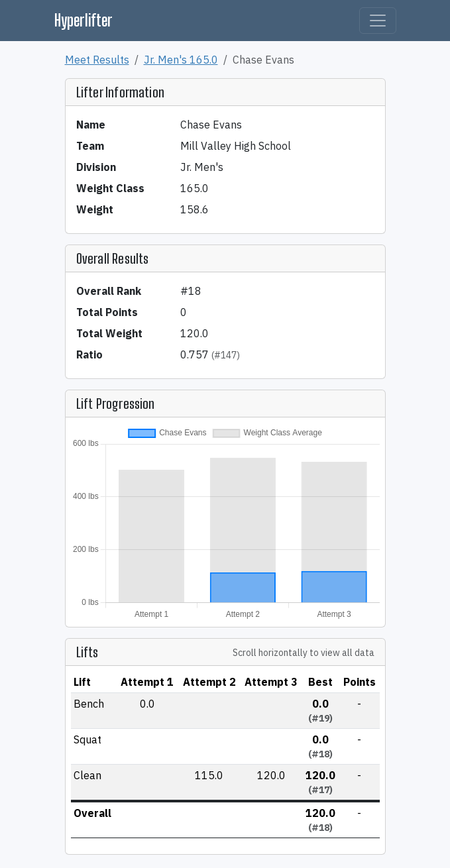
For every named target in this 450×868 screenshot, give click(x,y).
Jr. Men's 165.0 (181, 60)
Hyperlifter (84, 20)
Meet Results (97, 60)
